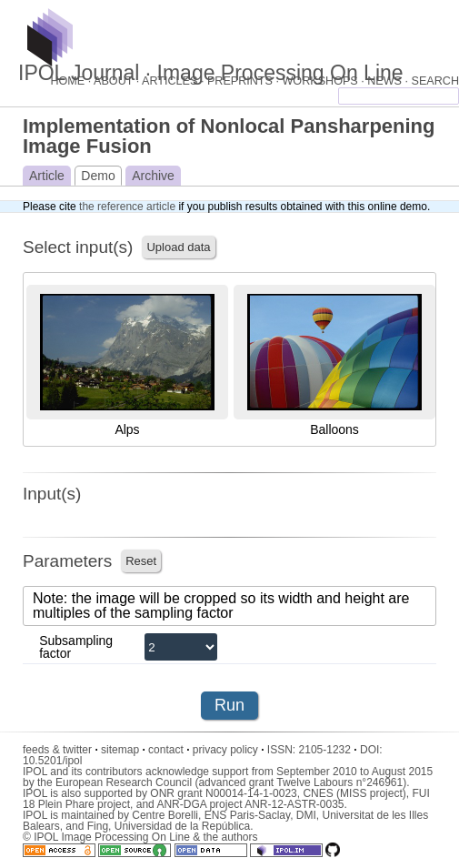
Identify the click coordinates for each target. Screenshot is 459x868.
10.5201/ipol (52, 761)
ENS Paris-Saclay (247, 815)
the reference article (127, 207)
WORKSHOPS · (324, 81)
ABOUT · (118, 81)
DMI (306, 815)
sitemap (123, 750)
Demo (98, 176)
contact (169, 750)
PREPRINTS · (245, 81)
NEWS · (389, 81)
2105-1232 (328, 750)
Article (47, 176)
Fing (98, 826)
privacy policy (229, 750)
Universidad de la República (182, 826)
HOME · (72, 81)
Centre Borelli (165, 815)
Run (229, 705)
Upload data (178, 247)
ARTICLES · (175, 81)
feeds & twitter (60, 750)
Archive (153, 176)
